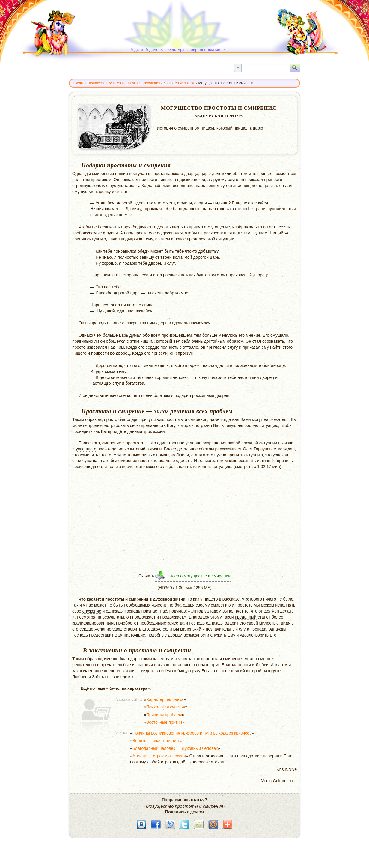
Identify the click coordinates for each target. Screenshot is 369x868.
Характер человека (165, 699)
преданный (246, 617)
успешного (86, 449)
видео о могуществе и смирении (199, 576)
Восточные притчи (164, 722)
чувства (90, 461)
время (196, 365)
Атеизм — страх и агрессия (159, 756)
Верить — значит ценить (156, 741)
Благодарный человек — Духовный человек (175, 748)
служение (92, 611)
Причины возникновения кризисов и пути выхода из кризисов (192, 733)
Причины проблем (164, 715)
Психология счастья (166, 707)
